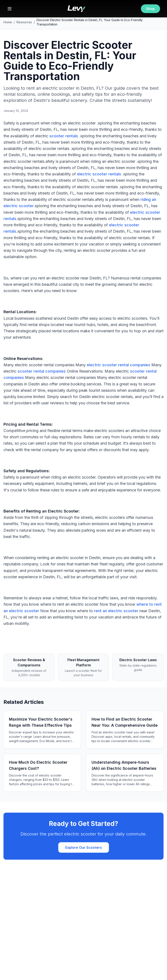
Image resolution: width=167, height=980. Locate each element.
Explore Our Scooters (84, 847)
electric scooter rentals (99, 174)
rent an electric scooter (116, 611)
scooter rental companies (42, 371)
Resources (24, 22)
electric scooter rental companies (119, 365)
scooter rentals (64, 136)
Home (8, 22)
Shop (150, 9)
